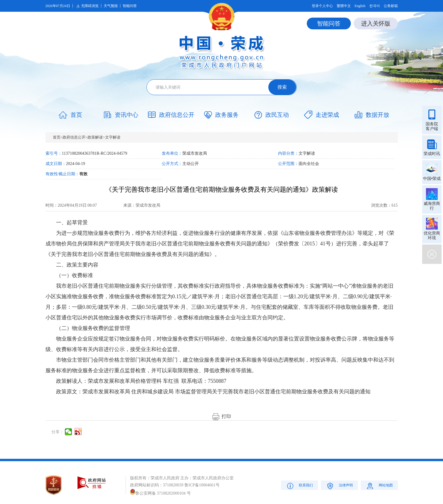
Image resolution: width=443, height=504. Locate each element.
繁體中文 (344, 6)
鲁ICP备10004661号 (202, 485)
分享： (58, 432)
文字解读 (113, 137)
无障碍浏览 (87, 6)
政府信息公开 (74, 137)
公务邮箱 (391, 6)
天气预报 (111, 6)
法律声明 (339, 486)
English (360, 6)
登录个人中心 (322, 6)
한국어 (375, 6)
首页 (57, 137)
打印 (222, 416)
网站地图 (379, 486)
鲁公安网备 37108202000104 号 (160, 493)
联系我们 (299, 486)
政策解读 (95, 137)
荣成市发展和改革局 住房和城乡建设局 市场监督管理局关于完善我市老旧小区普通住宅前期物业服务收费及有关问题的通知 (226, 392)
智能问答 (130, 6)
